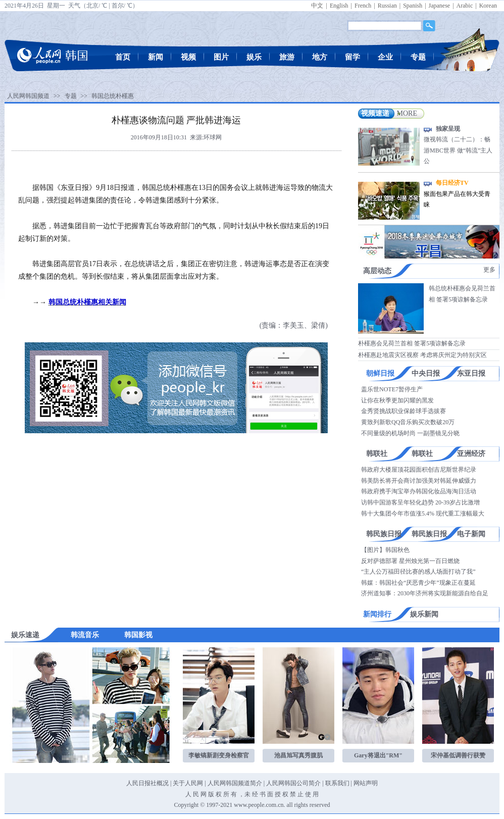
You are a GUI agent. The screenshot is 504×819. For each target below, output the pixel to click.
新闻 (156, 57)
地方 (320, 57)
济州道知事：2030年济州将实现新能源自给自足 (425, 593)
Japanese (440, 6)
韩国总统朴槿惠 (113, 96)
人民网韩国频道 (28, 96)
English (339, 6)
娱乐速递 (25, 635)
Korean (488, 6)
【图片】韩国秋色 (385, 550)
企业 (385, 57)
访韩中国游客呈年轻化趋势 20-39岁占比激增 (420, 502)
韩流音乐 (85, 635)
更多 (489, 270)
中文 (317, 6)
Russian (387, 6)
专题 (418, 57)
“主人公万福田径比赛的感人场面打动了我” (418, 572)
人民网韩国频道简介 (235, 783)
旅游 (287, 57)
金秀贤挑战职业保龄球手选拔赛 (404, 411)
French (363, 6)
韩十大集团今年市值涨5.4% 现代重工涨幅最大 (423, 514)
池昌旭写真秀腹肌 (298, 755)
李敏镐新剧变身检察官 (219, 755)
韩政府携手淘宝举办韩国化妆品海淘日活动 (419, 491)
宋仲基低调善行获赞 (458, 755)
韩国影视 (138, 635)
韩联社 (377, 454)
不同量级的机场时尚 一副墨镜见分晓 (410, 433)
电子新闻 (471, 534)
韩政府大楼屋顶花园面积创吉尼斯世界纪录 (419, 470)
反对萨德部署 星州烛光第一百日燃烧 (410, 561)
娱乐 (254, 57)
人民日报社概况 (147, 783)
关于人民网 (188, 783)
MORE (407, 113)
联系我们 (337, 783)
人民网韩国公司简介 (293, 783)
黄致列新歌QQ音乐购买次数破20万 (408, 422)
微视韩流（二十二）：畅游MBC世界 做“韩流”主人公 (458, 150)
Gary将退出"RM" (378, 755)
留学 (352, 57)
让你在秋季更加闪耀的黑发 (397, 400)
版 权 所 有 (222, 794)
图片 (221, 57)
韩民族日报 (384, 534)
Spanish (413, 6)
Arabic (465, 6)
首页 (123, 57)
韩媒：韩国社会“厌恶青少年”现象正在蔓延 (418, 583)
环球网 (213, 137)
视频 (188, 57)
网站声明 (366, 783)
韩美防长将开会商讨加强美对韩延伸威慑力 (419, 481)
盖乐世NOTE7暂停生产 (392, 389)
